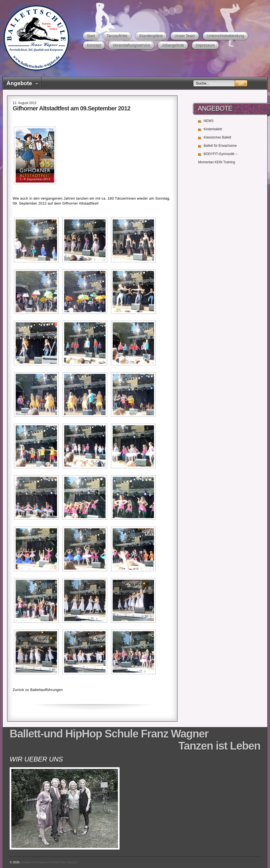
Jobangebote (173, 45)
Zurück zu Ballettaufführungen (38, 690)
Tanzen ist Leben (219, 746)
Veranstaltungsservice (131, 45)
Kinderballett (213, 129)
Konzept (94, 45)
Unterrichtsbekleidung (225, 36)
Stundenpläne (151, 36)
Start (91, 36)
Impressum (205, 45)
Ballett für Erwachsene (220, 146)
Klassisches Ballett (217, 137)
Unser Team (185, 36)
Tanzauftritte (117, 36)
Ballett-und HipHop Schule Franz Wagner (36, 38)
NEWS (209, 121)
